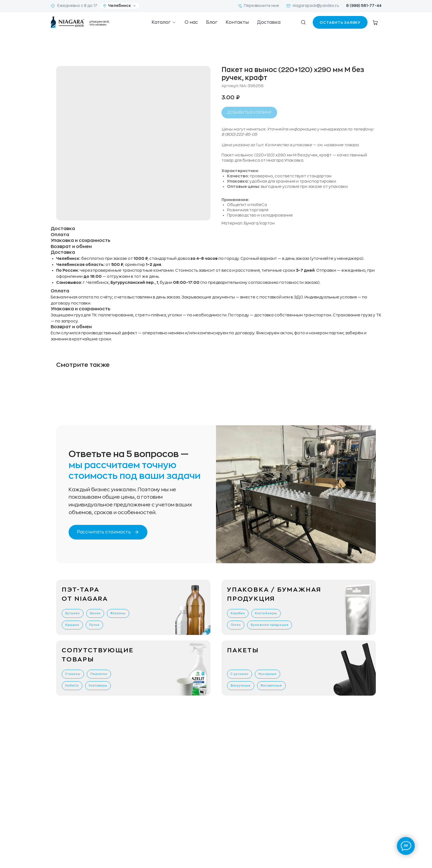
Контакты (237, 22)
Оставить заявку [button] (340, 22)
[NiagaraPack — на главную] (80, 22)
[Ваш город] (120, 6)
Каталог (164, 22)
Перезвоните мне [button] (259, 6)
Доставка (269, 22)
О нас (191, 22)
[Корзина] (375, 22)
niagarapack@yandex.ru (313, 6)
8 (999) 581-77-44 (364, 6)
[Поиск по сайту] (303, 22)
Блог (212, 22)
